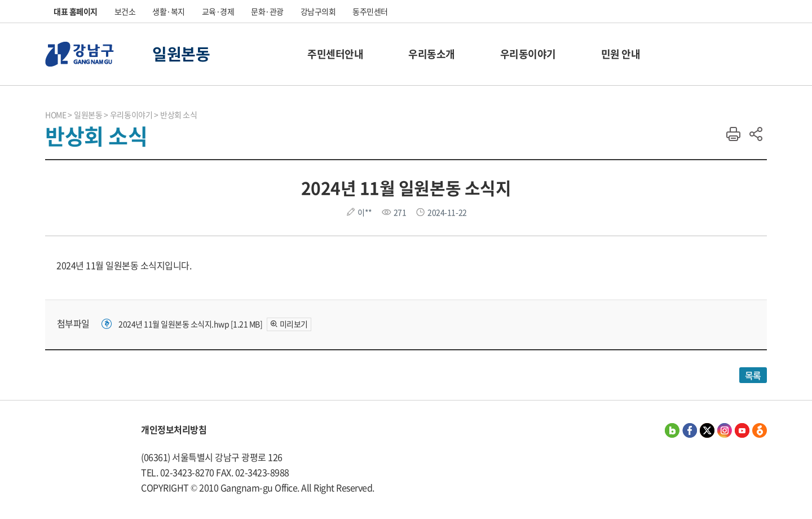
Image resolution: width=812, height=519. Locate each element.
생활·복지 (169, 11)
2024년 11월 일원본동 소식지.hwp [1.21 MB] (190, 324)
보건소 (125, 11)
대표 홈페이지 (76, 11)
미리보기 (294, 324)
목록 (753, 375)
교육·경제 (218, 11)
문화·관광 (267, 11)
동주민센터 (370, 11)
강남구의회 (318, 11)
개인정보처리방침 (174, 429)
